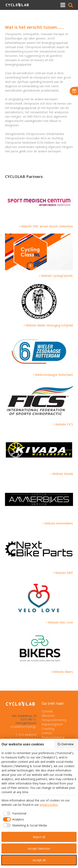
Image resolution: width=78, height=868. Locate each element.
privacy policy (49, 805)
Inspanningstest (52, 724)
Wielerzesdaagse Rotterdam (54, 375)
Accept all (39, 860)
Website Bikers (63, 672)
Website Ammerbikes (59, 523)
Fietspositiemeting (54, 720)
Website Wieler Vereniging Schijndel (49, 325)
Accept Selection (39, 848)
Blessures (48, 716)
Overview (66, 744)
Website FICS (64, 424)
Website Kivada (63, 474)
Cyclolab (47, 711)
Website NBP (64, 573)
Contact (47, 733)
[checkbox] (14, 813)
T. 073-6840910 (26, 735)
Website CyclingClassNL (57, 276)
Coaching (48, 729)
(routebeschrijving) (23, 727)
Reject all (39, 837)
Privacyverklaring (53, 737)
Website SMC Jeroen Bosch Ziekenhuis (47, 226)
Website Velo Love (61, 622)
